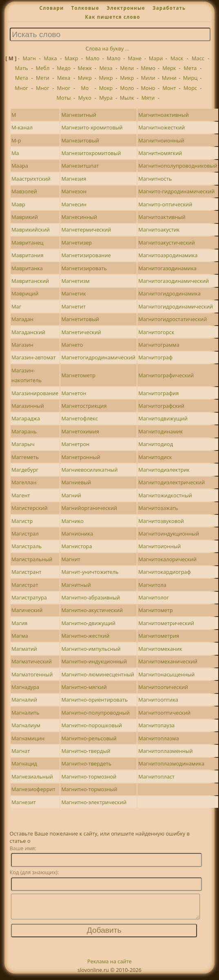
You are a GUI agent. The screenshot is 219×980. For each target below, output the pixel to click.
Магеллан (24, 482)
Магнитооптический (164, 713)
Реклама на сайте (109, 966)
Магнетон (74, 393)
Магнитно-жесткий (85, 636)
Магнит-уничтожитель (90, 572)
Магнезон (74, 191)
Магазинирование (35, 393)
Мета (190, 68)
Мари (156, 58)
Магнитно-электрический (94, 802)
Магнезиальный (32, 777)
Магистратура (29, 597)
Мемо (148, 68)
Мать (22, 68)
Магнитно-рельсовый (89, 738)
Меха (64, 78)
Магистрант (27, 572)
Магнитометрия (159, 636)
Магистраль (27, 546)
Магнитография (158, 393)
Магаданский (28, 332)
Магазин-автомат (34, 357)
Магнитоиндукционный (169, 534)
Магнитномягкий (160, 153)
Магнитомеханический (168, 661)
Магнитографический (166, 375)
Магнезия (74, 179)
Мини (169, 78)
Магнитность (155, 179)
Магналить (25, 713)
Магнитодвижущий (163, 418)
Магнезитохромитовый (91, 153)
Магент (21, 495)
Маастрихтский (31, 179)
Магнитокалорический (167, 559)
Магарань (24, 431)
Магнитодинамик (160, 431)
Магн (29, 58)
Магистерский (29, 508)
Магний (71, 495)
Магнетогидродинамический (98, 357)
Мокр (106, 88)
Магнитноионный (161, 140)
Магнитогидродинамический (176, 306)
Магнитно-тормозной (89, 777)
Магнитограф (155, 357)
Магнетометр (78, 375)
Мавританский (30, 281)
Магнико (72, 521)
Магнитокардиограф (164, 572)
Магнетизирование (86, 255)
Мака (50, 58)
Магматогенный (32, 674)
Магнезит (24, 802)
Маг (16, 306)
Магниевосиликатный (89, 470)
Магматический (32, 661)
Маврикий (25, 217)
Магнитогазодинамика (167, 268)
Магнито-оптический (165, 204)
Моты (64, 98)
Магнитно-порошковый (91, 725)
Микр (85, 78)
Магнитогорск (156, 332)
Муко (85, 98)
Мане (135, 58)
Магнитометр (156, 610)
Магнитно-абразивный (91, 597)
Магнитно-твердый (86, 751)
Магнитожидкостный (165, 495)
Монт (169, 88)
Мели (127, 68)
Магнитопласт (156, 777)
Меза (106, 68)
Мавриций (25, 293)
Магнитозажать (158, 508)
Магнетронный (81, 457)
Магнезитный (79, 115)
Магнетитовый (80, 319)
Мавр (18, 204)
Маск (177, 58)
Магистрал (25, 534)
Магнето (72, 345)
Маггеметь (25, 457)
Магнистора (76, 546)
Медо (64, 68)
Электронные (126, 8)
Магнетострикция (84, 406)
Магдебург (25, 470)
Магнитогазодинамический (174, 281)
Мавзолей (24, 191)
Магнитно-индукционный (94, 661)
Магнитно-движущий (88, 623)
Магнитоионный (159, 546)
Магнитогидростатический (173, 319)
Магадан (22, 319)
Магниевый (76, 482)
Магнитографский (161, 406)
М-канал (22, 127)
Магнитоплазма (158, 738)
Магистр (22, 521)
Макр (72, 58)
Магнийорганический (89, 508)
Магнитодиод (156, 444)
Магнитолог (154, 597)
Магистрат (25, 585)
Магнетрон (75, 444)
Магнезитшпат (80, 166)
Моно (148, 88)
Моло (127, 88)
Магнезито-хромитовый (92, 127)
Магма (20, 636)
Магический (27, 610)
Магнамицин (28, 738)
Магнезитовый (80, 140)
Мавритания (27, 255)
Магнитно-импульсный (91, 649)
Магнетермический (86, 230)
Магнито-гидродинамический (176, 191)
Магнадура (25, 687)
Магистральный (32, 559)
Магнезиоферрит (33, 789)
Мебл (43, 68)
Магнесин (74, 204)
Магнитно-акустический (92, 610)
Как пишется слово (112, 17)
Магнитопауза (156, 725)
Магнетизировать (84, 268)
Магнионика (77, 534)
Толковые (85, 8)
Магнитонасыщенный (166, 674)
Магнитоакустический (166, 243)
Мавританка (27, 268)
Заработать (169, 8)
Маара (20, 166)
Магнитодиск (155, 457)
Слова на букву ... (107, 48)
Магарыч (23, 444)
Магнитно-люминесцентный (98, 674)
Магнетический (81, 332)
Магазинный (28, 406)
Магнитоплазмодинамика (171, 763)
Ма (15, 153)
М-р (16, 140)
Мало (93, 58)
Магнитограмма (159, 345)
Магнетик (73, 293)
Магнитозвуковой (161, 521)
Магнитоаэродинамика (168, 255)
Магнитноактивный (163, 115)
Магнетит (73, 306)
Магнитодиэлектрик (164, 470)
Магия (19, 623)
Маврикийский (31, 230)
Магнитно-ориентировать (94, 700)
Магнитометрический (166, 623)
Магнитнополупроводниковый (178, 166)
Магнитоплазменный (165, 751)
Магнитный (76, 585)
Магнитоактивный (162, 217)
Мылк (127, 98)
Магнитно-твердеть (86, 763)
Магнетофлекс (80, 418)
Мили (148, 78)
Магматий (24, 649)
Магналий (24, 700)
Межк (85, 68)
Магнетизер (76, 243)
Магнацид (24, 763)
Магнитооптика (158, 700)
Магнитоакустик (159, 230)
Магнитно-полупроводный (95, 713)
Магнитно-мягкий (84, 687)
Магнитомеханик (160, 649)
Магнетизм (75, 281)
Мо (85, 88)
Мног (21, 88)
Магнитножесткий (161, 127)
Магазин (22, 345)
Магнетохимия (80, 431)
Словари (52, 8)
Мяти (148, 98)
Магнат (21, 751)
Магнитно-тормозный (89, 789)
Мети (43, 78)
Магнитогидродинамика (169, 293)
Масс (198, 58)
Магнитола (152, 585)
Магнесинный (79, 217)
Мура (106, 98)
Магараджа (26, 418)
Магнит (71, 559)
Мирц (190, 78)
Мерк (169, 68)
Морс (190, 88)
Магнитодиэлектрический (171, 482)
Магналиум (26, 725)
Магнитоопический (163, 687)
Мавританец (27, 243)
